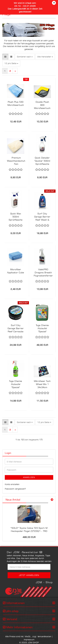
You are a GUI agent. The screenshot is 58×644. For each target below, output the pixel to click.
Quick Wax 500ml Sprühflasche (16, 217)
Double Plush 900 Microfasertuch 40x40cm (42, 105)
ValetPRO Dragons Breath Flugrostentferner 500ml (43, 273)
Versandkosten (44, 636)
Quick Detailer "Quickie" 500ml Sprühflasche (42, 161)
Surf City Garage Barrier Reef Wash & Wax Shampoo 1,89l (42, 217)
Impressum (29, 640)
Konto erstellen (12, 484)
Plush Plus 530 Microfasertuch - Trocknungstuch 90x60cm (16, 105)
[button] (5, 57)
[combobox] (25, 57)
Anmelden (29, 477)
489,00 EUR (29, 537)
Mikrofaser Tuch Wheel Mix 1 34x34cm (42, 384)
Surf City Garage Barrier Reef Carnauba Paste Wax (16, 328)
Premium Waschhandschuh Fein (16, 161)
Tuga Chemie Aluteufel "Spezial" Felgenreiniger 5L (42, 328)
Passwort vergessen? (15, 489)
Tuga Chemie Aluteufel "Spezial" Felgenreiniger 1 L (16, 384)
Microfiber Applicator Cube (16, 271)
